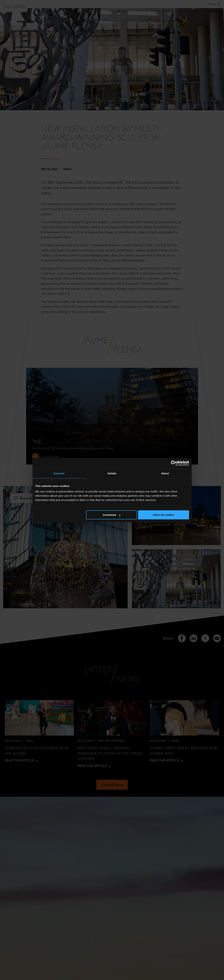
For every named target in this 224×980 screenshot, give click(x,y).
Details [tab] (112, 473)
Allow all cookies (164, 515)
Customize (112, 515)
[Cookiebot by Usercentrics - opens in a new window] (174, 463)
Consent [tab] (59, 473)
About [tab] (165, 473)
